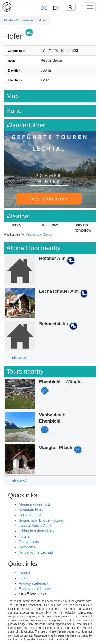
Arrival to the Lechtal (36, 552)
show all (19, 358)
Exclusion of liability (35, 589)
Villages (28, 20)
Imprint (24, 573)
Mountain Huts (31, 510)
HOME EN (11, 20)
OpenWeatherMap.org (39, 235)
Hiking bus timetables (36, 531)
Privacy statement (33, 583)
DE (44, 8)
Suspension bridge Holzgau (41, 520)
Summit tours (30, 515)
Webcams (27, 547)
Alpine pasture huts (35, 504)
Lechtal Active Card (35, 526)
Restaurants (29, 542)
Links (23, 578)
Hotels (24, 536)
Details (50, 270)
